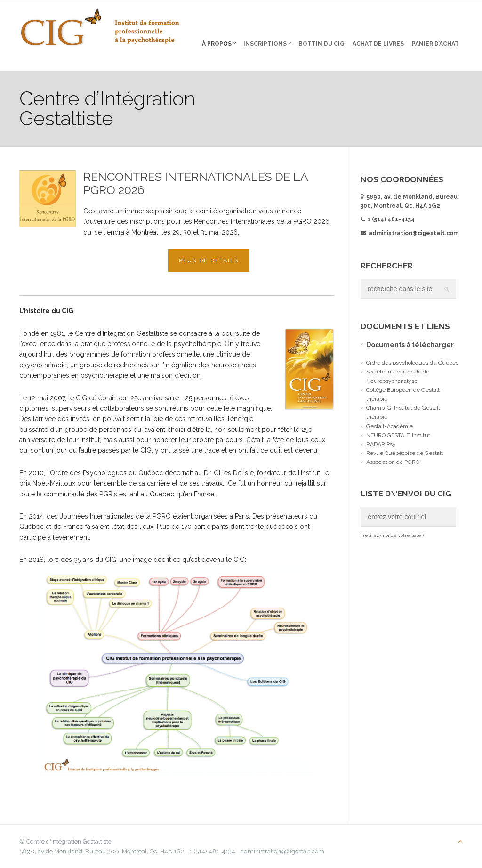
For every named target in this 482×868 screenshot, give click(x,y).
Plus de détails (209, 260)
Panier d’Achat (435, 44)
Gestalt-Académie (390, 426)
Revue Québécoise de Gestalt (405, 453)
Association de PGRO (393, 462)
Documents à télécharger (410, 345)
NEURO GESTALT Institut (398, 435)
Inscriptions (268, 43)
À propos (219, 43)
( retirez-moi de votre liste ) (392, 535)
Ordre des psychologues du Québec (412, 363)
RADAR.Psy (381, 444)
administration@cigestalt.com (410, 233)
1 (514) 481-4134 (391, 219)
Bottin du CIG (321, 44)
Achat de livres (378, 44)
